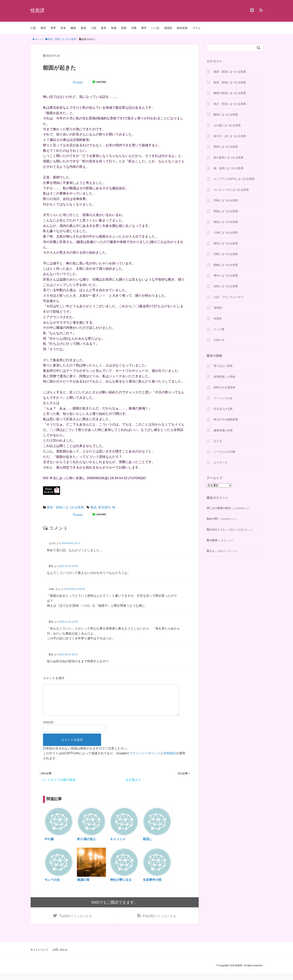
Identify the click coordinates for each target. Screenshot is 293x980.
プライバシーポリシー (145, 759)
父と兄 (218, 441)
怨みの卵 (212, 519)
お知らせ (219, 340)
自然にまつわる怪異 (226, 286)
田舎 (63, 28)
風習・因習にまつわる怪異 (65, 507)
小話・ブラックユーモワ (229, 297)
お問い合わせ (60, 956)
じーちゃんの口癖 (224, 452)
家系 (104, 28)
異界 (53, 28)
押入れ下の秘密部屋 (226, 419)
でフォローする (76, 922)
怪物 (114, 28)
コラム (196, 28)
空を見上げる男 (223, 409)
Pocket (78, 82)
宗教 (134, 28)
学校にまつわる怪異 (226, 200)
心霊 (33, 28)
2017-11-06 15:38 (68, 566)
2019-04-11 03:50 (75, 589)
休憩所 (218, 319)
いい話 (155, 28)
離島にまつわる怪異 (226, 115)
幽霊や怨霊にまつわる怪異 (230, 93)
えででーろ (220, 462)
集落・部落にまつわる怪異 (230, 82)
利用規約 (170, 759)
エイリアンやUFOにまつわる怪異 (234, 179)
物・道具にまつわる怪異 (229, 168)
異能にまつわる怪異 (226, 211)
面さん (211, 551)
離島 (73, 28)
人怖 (94, 28)
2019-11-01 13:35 (68, 622)
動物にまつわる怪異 (226, 265)
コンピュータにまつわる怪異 (231, 190)
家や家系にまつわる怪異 (229, 158)
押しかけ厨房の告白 (219, 508)
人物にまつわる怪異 (226, 233)
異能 (124, 28)
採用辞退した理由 (224, 377)
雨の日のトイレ (216, 530)
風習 (43, 28)
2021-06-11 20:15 (68, 654)
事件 (144, 28)
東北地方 (104, 507)
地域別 (168, 28)
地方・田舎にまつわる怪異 (230, 104)
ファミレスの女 (223, 398)
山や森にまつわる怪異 (227, 125)
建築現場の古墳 (223, 430)
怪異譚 (37, 11)
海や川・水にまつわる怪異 (230, 136)
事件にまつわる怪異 (226, 276)
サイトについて (39, 956)
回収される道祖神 (224, 387)
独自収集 (182, 28)
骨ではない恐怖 (223, 366)
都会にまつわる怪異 (226, 222)
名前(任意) (48, 729)
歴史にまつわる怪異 (226, 243)
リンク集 (219, 329)
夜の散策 (212, 540)
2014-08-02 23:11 (71, 543)
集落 (83, 28)
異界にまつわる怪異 (226, 147)
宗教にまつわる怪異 (226, 254)
